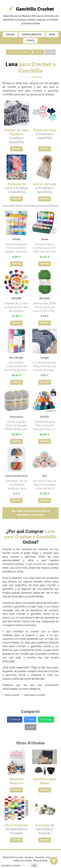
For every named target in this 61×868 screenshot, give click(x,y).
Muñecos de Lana (16, 188)
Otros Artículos (17, 829)
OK (34, 865)
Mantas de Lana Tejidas (16, 136)
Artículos (44, 829)
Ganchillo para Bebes (44, 781)
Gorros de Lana (45, 188)
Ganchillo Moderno (17, 781)
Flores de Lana (45, 134)
